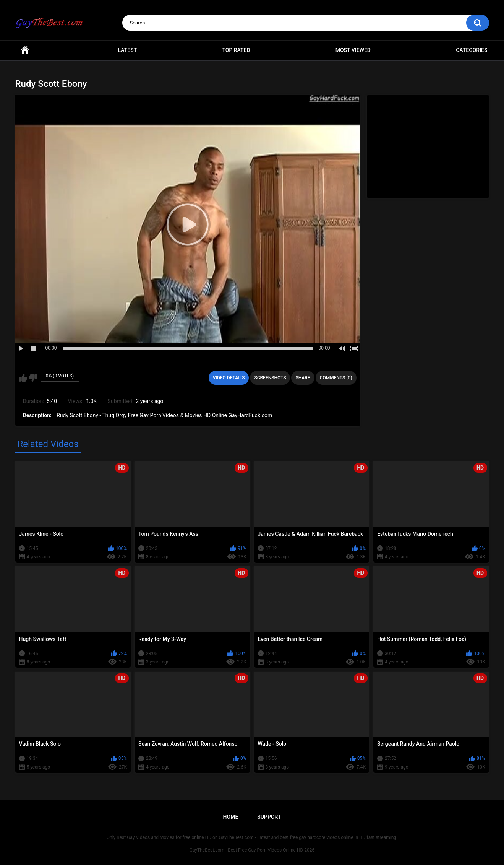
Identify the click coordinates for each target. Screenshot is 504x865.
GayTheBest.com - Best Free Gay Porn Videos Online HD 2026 (252, 850)
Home (25, 50)
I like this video (23, 378)
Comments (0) (336, 378)
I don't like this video (33, 378)
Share (303, 378)
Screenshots (270, 378)
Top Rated (236, 50)
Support (269, 817)
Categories (472, 50)
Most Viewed (353, 50)
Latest (128, 50)
